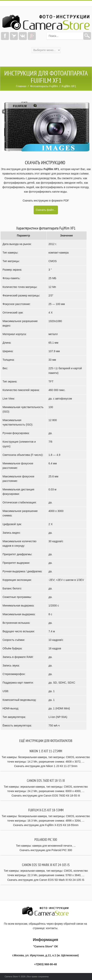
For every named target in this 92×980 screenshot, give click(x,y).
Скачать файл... (46, 210)
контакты (52, 928)
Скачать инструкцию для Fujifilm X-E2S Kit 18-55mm (46, 825)
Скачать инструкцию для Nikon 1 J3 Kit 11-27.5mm (46, 766)
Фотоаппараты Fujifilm (44, 86)
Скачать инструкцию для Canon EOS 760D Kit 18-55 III (46, 796)
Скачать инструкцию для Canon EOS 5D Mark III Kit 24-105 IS (46, 880)
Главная (21, 86)
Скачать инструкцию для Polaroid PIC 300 (46, 850)
